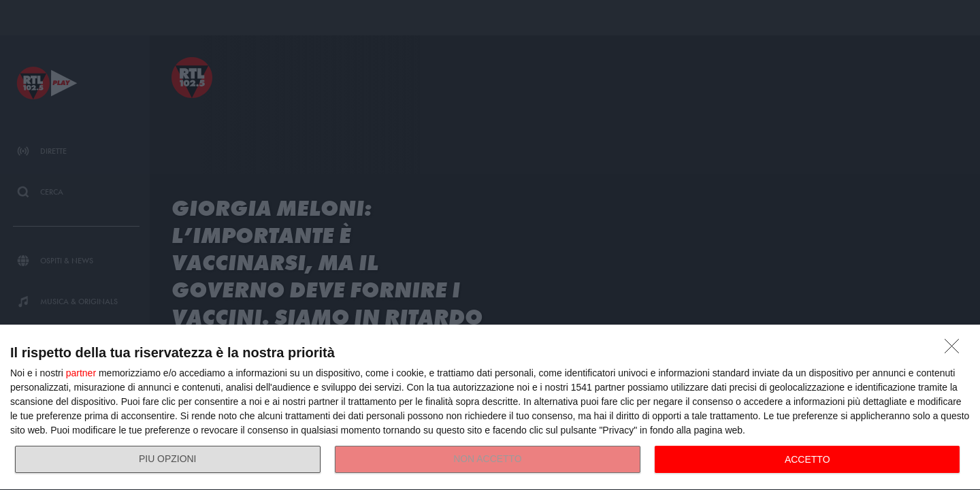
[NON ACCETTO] (955, 350)
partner (81, 373)
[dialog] (490, 408)
